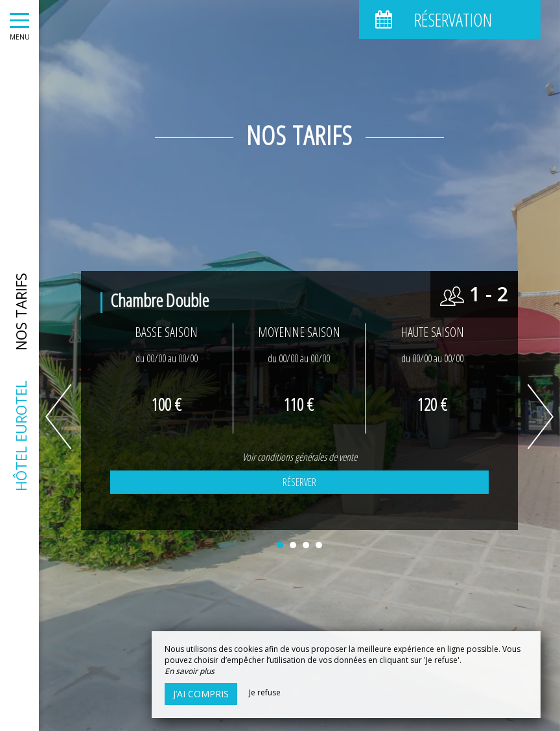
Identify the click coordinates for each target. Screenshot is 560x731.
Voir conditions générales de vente (300, 457)
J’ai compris (201, 694)
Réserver (299, 482)
